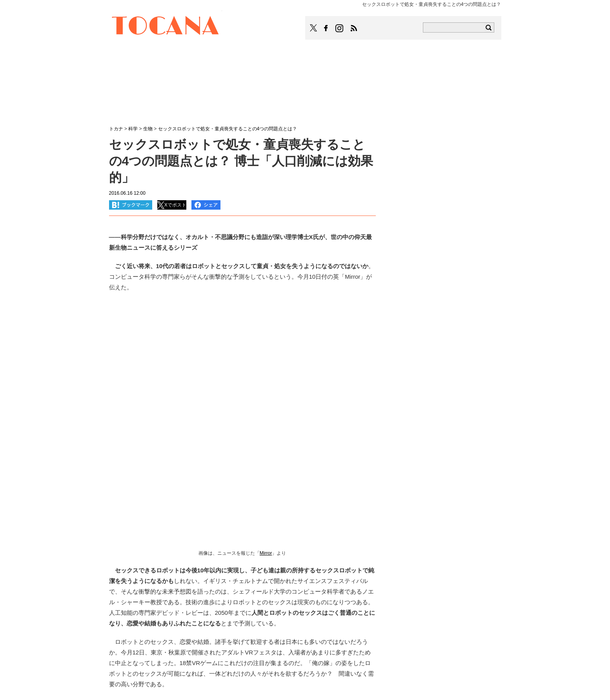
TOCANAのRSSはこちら (354, 28)
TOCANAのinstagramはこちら (340, 28)
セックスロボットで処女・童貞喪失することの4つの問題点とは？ (228, 129)
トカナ (116, 129)
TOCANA (166, 27)
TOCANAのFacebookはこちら (326, 28)
